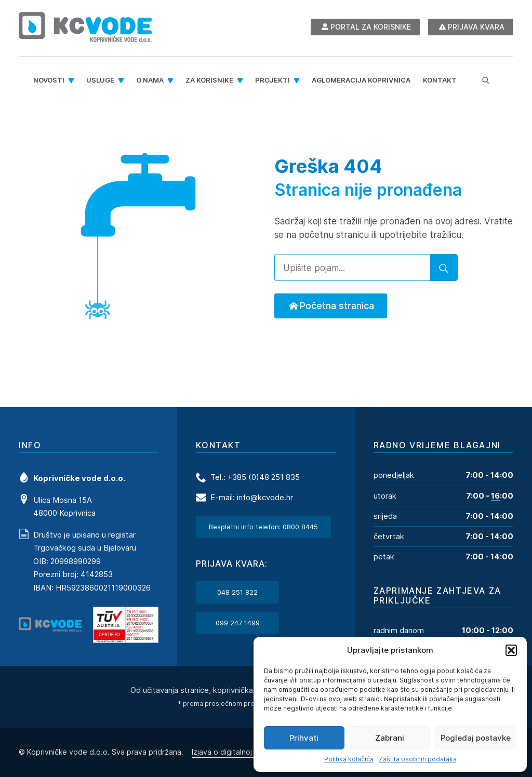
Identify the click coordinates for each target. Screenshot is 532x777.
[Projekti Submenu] (298, 80)
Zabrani (390, 738)
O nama (150, 80)
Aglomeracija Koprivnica (361, 80)
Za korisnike (209, 80)
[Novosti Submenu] (72, 80)
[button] (511, 650)
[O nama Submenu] (171, 80)
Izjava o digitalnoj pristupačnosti (248, 751)
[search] (444, 268)
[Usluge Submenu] (122, 80)
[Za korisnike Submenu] (241, 80)
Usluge (100, 80)
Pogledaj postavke (476, 738)
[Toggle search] (486, 81)
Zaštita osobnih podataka (418, 759)
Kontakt (440, 80)
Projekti (272, 80)
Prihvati (304, 738)
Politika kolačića (349, 759)
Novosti (49, 80)
